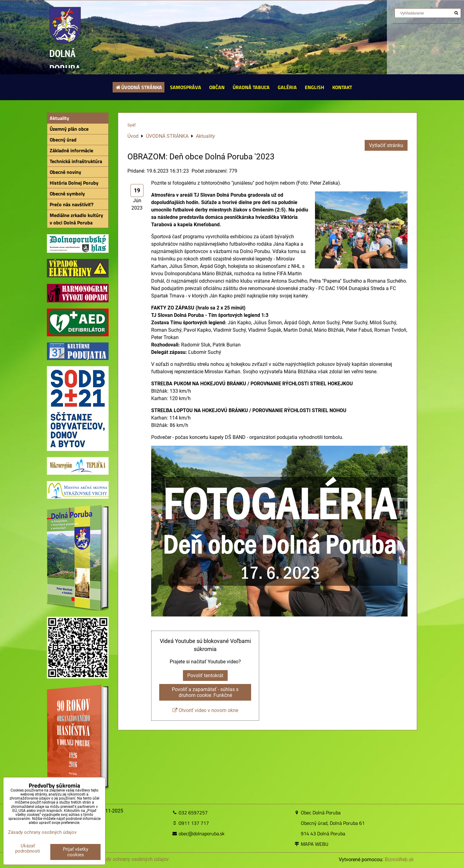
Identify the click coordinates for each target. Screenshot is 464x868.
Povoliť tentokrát (205, 676)
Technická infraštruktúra (76, 161)
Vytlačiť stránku (386, 145)
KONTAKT (342, 87)
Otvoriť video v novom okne (205, 710)
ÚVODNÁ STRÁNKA (139, 87)
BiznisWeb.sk (399, 860)
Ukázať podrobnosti (28, 848)
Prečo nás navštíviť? (72, 204)
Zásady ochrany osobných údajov (132, 859)
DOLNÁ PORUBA (65, 61)
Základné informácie (71, 150)
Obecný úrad (63, 140)
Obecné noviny (65, 172)
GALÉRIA (287, 87)
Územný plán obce (69, 129)
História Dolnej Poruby (74, 183)
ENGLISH (315, 87)
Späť (132, 125)
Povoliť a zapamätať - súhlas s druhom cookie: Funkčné (205, 692)
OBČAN (217, 87)
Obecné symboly (67, 194)
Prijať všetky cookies (76, 852)
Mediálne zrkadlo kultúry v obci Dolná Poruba (76, 219)
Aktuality (59, 118)
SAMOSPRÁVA (186, 87)
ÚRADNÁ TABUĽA (251, 87)
